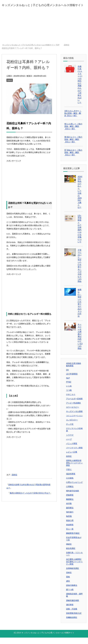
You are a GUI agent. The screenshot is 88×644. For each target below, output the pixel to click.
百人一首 (70, 535)
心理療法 (70, 493)
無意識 (69, 523)
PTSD (69, 388)
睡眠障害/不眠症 (73, 540)
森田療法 (70, 514)
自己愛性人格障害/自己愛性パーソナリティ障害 (74, 568)
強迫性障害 (71, 480)
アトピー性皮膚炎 (73, 409)
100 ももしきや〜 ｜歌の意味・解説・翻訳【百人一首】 (73, 120)
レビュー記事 (72, 458)
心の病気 (70, 485)
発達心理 (70, 527)
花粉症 (10, 87)
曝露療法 (70, 506)
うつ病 (69, 397)
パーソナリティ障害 (74, 454)
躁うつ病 (70, 596)
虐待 (68, 588)
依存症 (69, 463)
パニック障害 (72, 450)
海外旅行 (70, 518)
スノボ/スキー (72, 426)
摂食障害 (70, 501)
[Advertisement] (44, 33)
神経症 (69, 551)
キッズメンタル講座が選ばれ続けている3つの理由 (80, 343)
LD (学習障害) (72, 380)
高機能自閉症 (72, 624)
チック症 (70, 431)
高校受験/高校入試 (74, 620)
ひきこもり (71, 401)
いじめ (69, 392)
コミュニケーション (74, 422)
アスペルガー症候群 (74, 405)
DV (67, 376)
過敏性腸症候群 (73, 607)
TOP (31, 51)
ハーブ (69, 446)
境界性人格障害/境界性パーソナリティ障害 (74, 469)
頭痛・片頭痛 (72, 615)
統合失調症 (71, 555)
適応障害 (70, 611)
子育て (69, 476)
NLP (68, 385)
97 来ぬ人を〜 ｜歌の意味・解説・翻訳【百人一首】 (73, 159)
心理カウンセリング (74, 489)
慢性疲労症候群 (73, 497)
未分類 (69, 510)
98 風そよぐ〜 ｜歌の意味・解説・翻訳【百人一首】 (73, 146)
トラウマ (70, 442)
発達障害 (70, 531)
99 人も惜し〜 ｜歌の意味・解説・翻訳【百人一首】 (73, 133)
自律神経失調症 (73, 575)
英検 (68, 583)
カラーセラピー (73, 414)
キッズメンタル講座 (74, 418)
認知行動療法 (72, 592)
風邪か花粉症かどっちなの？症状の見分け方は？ (30, 499)
